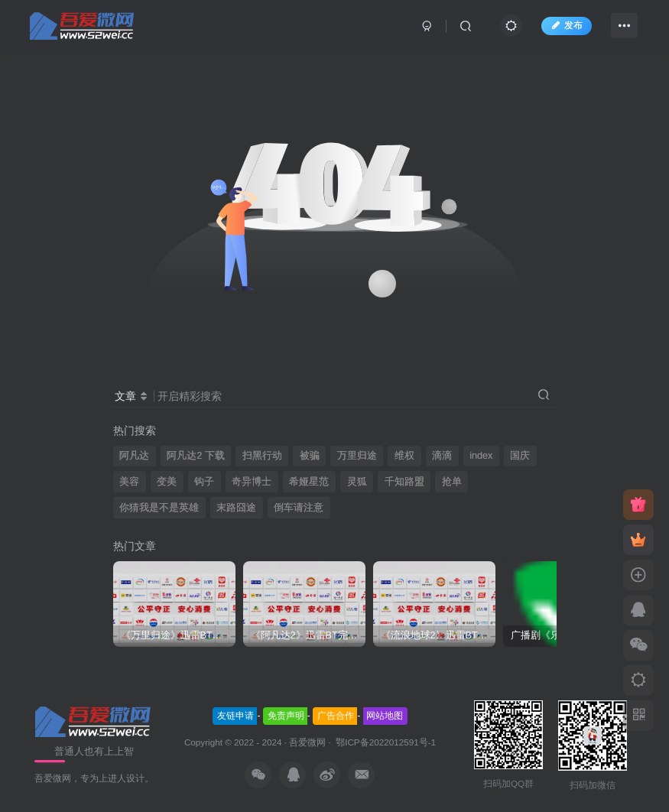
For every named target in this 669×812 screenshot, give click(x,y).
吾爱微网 (307, 742)
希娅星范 (309, 482)
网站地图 (385, 716)
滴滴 (442, 456)
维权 (404, 456)
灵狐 (357, 482)
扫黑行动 (262, 456)
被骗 (310, 456)
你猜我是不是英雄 (159, 508)
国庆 (520, 456)
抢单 (452, 482)
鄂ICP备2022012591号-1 (385, 742)
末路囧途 (236, 508)
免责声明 (286, 716)
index (481, 456)
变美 (167, 482)
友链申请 (235, 716)
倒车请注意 (299, 508)
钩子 (204, 482)
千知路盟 (404, 482)
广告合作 (336, 716)
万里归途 (357, 456)
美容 (129, 482)
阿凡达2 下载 (196, 456)
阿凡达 (134, 456)
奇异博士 (252, 482)
